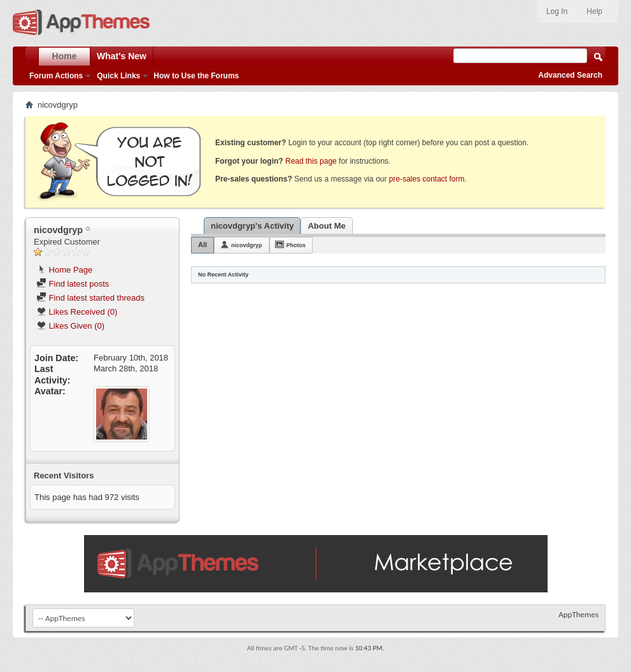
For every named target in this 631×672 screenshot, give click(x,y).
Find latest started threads (90, 298)
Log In (557, 11)
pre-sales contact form (427, 179)
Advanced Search (570, 75)
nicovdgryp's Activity (252, 226)
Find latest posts (73, 284)
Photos (296, 245)
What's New (122, 56)
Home (65, 56)
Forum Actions (56, 76)
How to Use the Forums (196, 76)
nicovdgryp (247, 245)
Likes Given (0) (70, 326)
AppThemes (578, 614)
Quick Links (118, 76)
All (202, 245)
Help (594, 11)
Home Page (64, 270)
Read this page (311, 161)
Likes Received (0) (77, 312)
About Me (326, 226)
